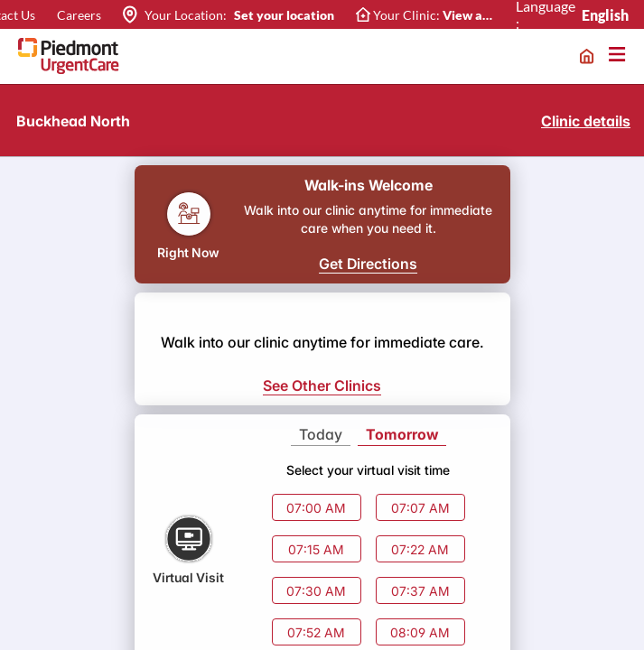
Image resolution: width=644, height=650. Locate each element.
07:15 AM (316, 549)
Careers (79, 15)
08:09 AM (420, 632)
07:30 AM (316, 591)
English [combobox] (606, 15)
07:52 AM (316, 632)
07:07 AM (420, 508)
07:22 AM (420, 549)
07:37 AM (420, 591)
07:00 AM (316, 508)
